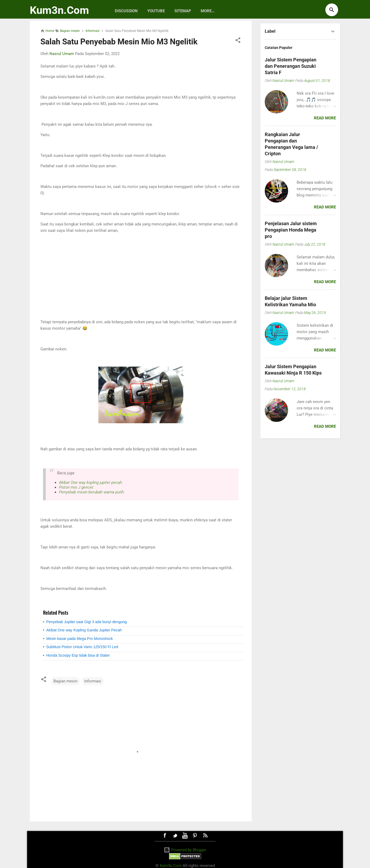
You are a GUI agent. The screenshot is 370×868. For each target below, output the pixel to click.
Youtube (156, 11)
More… (208, 11)
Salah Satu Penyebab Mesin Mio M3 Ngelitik (119, 42)
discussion (126, 11)
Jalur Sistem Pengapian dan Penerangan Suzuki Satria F (291, 66)
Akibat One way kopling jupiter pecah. (91, 483)
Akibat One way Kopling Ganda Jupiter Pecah (84, 630)
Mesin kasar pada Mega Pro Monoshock (80, 639)
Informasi (93, 681)
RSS (205, 836)
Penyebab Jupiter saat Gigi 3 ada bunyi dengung (87, 622)
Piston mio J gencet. (77, 487)
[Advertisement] (141, 276)
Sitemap (183, 11)
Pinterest (195, 836)
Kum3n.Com (59, 10)
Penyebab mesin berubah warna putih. (92, 492)
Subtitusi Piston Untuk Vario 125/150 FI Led (82, 647)
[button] (238, 41)
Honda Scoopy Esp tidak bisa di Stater (78, 655)
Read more (325, 118)
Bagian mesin (65, 681)
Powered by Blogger (185, 850)
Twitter (175, 836)
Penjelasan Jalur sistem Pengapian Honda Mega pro (291, 230)
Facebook (165, 836)
